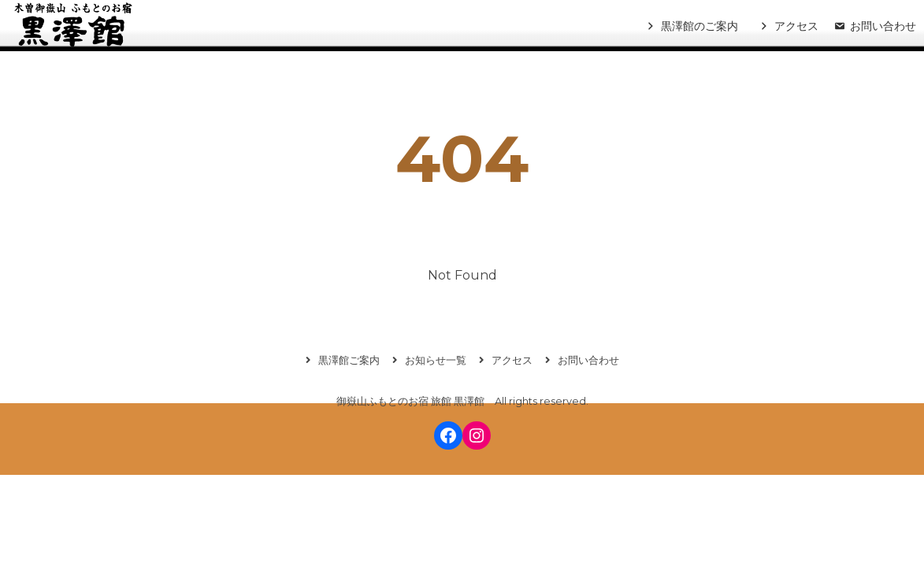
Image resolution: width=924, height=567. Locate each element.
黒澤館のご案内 (699, 26)
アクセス (796, 26)
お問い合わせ (883, 26)
